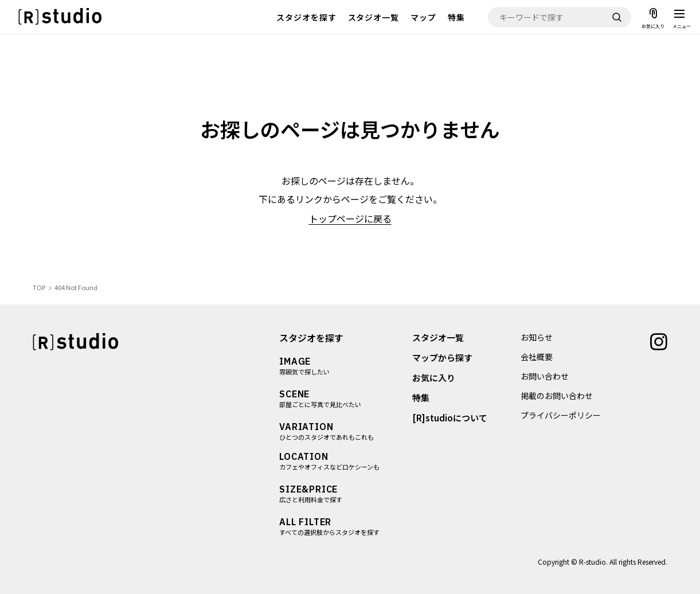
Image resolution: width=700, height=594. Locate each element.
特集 (456, 17)
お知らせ (537, 337)
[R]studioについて (450, 418)
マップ (423, 17)
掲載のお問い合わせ (557, 396)
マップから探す (443, 357)
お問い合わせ (545, 376)
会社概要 (537, 357)
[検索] (617, 17)
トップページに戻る (350, 218)
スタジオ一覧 (374, 17)
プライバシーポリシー (561, 415)
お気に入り (434, 378)
